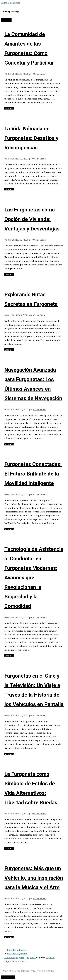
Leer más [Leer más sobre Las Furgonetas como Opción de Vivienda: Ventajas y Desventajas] (9, 274)
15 (50, 958)
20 (9, 961)
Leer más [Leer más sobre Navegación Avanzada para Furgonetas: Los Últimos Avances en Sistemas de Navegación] (9, 444)
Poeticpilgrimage (11, 12)
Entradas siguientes (17, 954)
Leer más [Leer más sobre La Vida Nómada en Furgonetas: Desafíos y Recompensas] (9, 190)
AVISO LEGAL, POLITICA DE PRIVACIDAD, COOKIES (28, 971)
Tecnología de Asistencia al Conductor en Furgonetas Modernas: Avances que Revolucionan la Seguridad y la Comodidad (34, 578)
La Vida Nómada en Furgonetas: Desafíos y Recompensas (31, 138)
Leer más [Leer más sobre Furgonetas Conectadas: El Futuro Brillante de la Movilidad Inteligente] (9, 529)
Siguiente (21, 961)
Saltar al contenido (11, 3)
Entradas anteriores (17, 950)
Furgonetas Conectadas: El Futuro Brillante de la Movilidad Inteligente (33, 474)
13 (31, 958)
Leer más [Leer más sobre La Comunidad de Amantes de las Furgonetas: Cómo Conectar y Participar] (9, 108)
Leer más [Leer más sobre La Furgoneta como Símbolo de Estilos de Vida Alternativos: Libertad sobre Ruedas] (9, 848)
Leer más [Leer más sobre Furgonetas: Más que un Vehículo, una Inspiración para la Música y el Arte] (9, 937)
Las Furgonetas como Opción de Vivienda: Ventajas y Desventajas (32, 219)
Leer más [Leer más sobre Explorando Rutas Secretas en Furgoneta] (9, 350)
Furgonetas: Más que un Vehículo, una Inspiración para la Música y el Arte (34, 878)
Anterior (10, 958)
